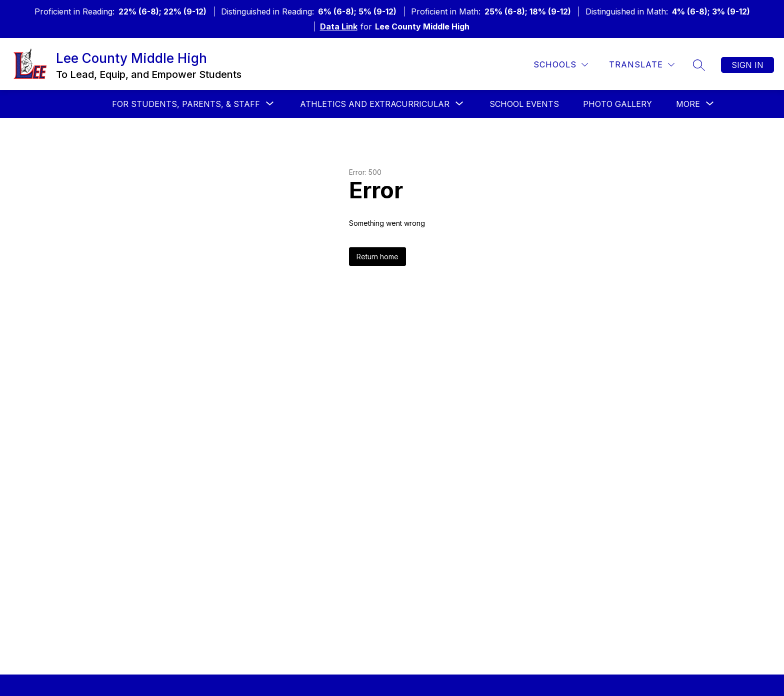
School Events (524, 104)
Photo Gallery (617, 104)
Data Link (339, 26)
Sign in (747, 65)
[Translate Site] (642, 65)
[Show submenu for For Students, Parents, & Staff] (186, 104)
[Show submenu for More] (688, 104)
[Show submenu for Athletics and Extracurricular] (375, 104)
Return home (377, 257)
